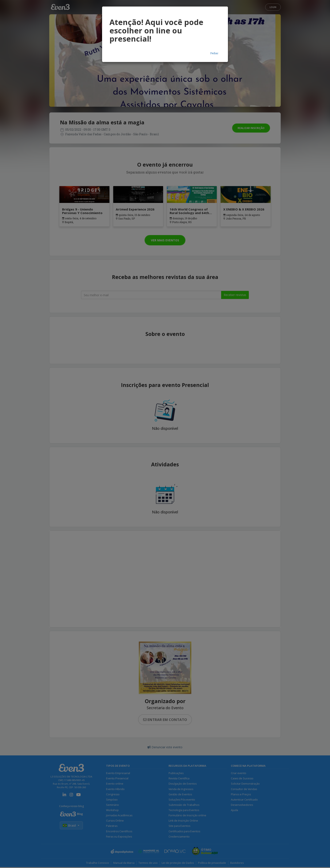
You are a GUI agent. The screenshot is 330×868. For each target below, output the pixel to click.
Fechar (214, 53)
